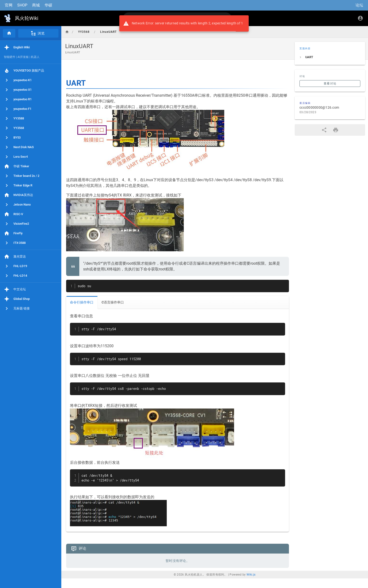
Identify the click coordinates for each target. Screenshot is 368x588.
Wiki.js (251, 575)
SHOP (22, 5)
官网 (9, 5)
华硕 (48, 5)
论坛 (359, 5)
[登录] (360, 18)
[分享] (324, 130)
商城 (36, 5)
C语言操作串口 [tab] (113, 302)
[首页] (9, 33)
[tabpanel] (178, 420)
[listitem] (330, 57)
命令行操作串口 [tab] (82, 302)
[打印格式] (336, 130)
